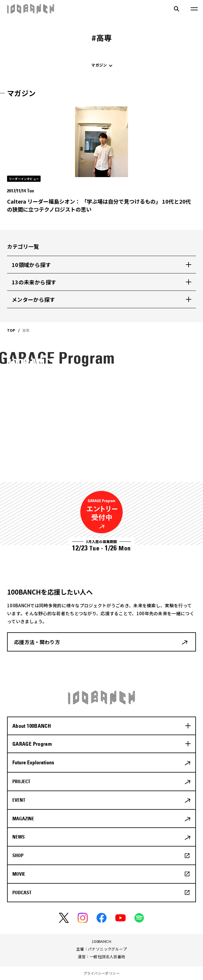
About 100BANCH (32, 726)
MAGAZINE (23, 819)
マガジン (99, 65)
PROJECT (21, 781)
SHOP (18, 855)
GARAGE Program (32, 744)
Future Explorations (33, 762)
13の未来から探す (34, 282)
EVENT (19, 800)
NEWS (19, 837)
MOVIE (19, 874)
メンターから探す (33, 299)
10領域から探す (31, 265)
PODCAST (22, 892)
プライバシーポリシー (101, 973)
